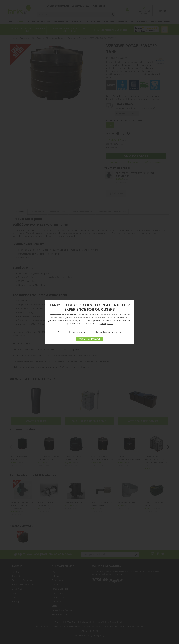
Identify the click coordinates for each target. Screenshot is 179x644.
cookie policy (93, 332)
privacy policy (115, 332)
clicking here (107, 323)
